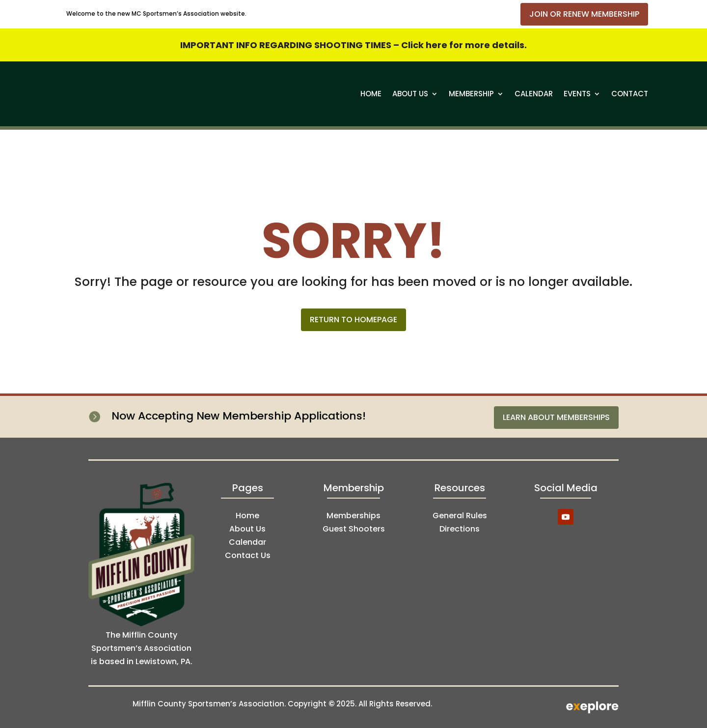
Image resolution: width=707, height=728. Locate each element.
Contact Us (248, 555)
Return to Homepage (353, 320)
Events (577, 94)
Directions (460, 529)
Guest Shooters (354, 529)
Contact (630, 94)
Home (371, 94)
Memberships (353, 516)
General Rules (460, 516)
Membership (471, 94)
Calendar (534, 94)
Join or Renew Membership (584, 14)
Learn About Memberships (556, 417)
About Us (410, 94)
